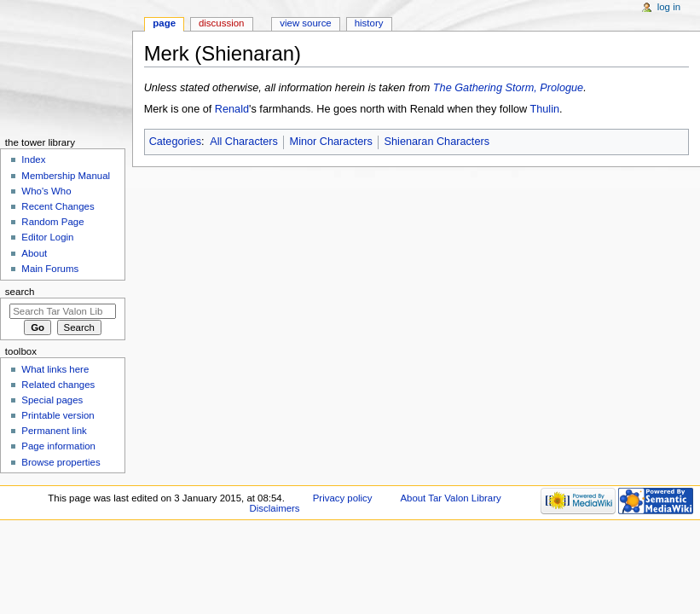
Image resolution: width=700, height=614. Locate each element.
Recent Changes (58, 206)
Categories (175, 142)
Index (33, 159)
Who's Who (46, 191)
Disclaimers (275, 508)
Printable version (58, 415)
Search (20, 292)
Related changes (58, 385)
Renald (232, 109)
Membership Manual (66, 176)
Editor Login (47, 237)
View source (305, 23)
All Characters (244, 142)
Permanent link (54, 431)
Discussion (221, 23)
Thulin (545, 109)
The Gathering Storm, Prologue (508, 88)
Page (164, 23)
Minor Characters (331, 142)
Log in (669, 7)
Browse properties (61, 462)
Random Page (52, 222)
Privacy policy (343, 498)
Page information (58, 446)
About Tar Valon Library (450, 498)
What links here (55, 369)
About (34, 253)
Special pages (52, 400)
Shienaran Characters (437, 142)
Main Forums (50, 269)
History (369, 23)
